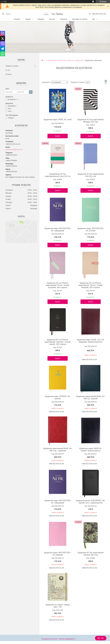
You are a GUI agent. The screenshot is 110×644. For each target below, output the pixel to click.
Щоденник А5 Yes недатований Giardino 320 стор (91, 554)
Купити (58, 136)
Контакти (64, 19)
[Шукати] (3, 14)
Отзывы (9, 74)
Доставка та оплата (80, 19)
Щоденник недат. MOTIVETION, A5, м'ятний (91, 230)
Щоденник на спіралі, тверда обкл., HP (58, 606)
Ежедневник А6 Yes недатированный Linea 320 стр (58, 175)
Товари (28, 19)
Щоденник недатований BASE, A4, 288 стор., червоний (58, 450)
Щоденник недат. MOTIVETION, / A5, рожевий (58, 554)
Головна (17, 19)
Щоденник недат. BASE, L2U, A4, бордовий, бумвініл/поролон (91, 341)
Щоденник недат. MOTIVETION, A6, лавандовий (58, 230)
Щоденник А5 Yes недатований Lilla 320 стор (91, 175)
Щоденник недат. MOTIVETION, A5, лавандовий (58, 502)
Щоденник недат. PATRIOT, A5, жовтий (58, 397)
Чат (101, 638)
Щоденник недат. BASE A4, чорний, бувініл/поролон (91, 450)
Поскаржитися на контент (50, 639)
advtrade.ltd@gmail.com (14, 149)
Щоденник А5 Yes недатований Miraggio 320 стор (91, 121)
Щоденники (79, 60)
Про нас (52, 19)
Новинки (41, 19)
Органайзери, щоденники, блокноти (61, 60)
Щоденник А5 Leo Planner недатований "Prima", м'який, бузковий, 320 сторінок (58, 285)
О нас (8, 70)
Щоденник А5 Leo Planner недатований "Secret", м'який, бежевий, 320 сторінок (91, 285)
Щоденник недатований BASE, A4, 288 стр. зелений (91, 397)
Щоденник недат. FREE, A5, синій (58, 120)
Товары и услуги (12, 66)
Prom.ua (65, 637)
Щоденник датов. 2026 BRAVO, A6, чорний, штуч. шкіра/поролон (91, 502)
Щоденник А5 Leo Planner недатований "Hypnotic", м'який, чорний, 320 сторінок (58, 342)
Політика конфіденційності (67, 639)
